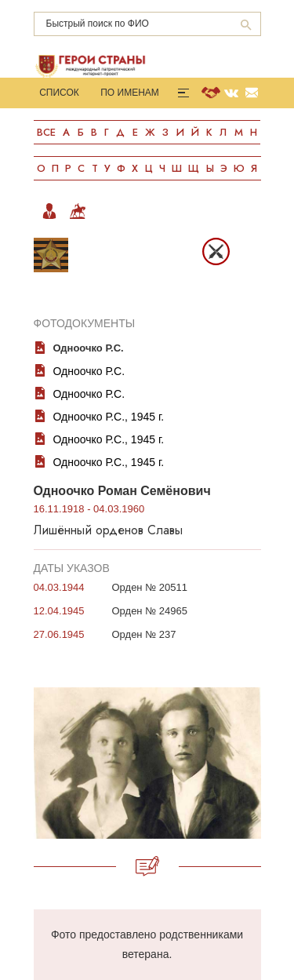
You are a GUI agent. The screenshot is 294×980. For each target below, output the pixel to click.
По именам (130, 93)
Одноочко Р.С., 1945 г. (109, 417)
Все (46, 132)
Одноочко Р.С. (89, 371)
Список (59, 93)
